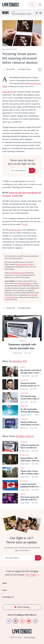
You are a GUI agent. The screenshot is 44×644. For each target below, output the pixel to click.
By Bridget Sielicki (24, 69)
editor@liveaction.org (17, 273)
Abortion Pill (9, 69)
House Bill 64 (8, 92)
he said (25, 224)
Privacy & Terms (30, 637)
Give (32, 5)
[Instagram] (40, 13)
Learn (22, 590)
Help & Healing (22, 607)
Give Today (32, 575)
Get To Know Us (22, 597)
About (22, 583)
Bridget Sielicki (25, 436)
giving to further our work (24, 264)
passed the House (15, 230)
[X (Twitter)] (37, 13)
